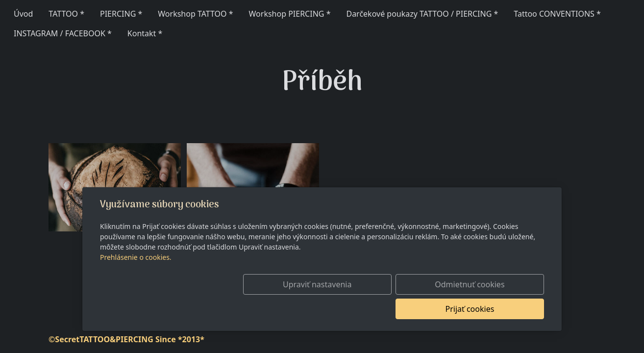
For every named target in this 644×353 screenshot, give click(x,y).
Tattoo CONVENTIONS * (557, 14)
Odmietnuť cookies (399, 309)
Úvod (23, 14)
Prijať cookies (497, 309)
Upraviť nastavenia (301, 309)
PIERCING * (121, 14)
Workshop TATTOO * (195, 14)
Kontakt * (145, 33)
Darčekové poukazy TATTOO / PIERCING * (422, 14)
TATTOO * (66, 14)
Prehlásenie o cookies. (136, 282)
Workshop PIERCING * (290, 14)
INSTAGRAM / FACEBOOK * (63, 33)
